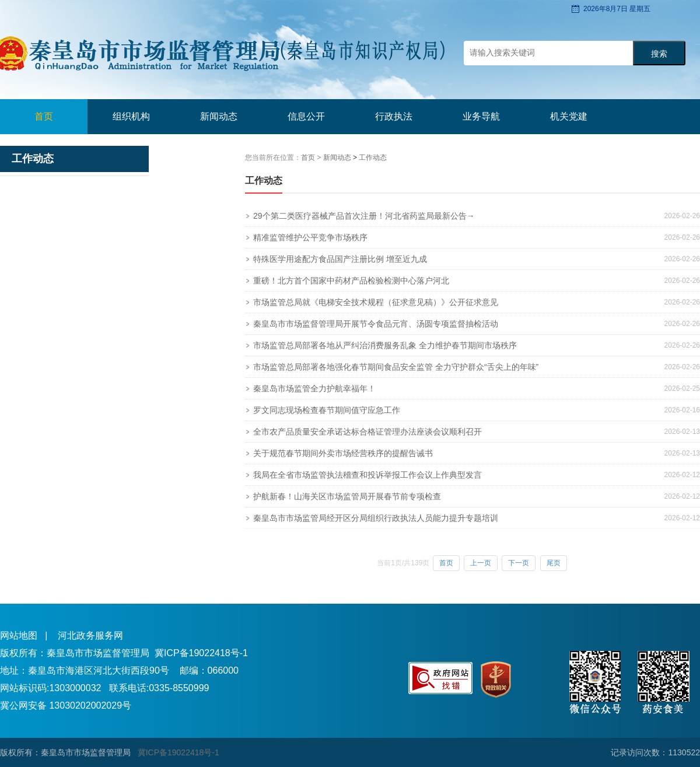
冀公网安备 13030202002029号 (66, 705)
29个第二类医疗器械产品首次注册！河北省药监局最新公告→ (364, 216)
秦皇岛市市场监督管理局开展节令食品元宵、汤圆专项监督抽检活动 (376, 324)
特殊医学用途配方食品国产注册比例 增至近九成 (340, 259)
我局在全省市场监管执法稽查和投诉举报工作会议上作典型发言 (367, 475)
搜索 (659, 54)
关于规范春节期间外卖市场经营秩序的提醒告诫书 (343, 453)
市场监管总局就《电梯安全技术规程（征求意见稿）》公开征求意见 (376, 302)
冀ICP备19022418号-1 (201, 653)
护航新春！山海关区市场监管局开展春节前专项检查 (347, 496)
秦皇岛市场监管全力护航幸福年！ (314, 388)
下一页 (519, 563)
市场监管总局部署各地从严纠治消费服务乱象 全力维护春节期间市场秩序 (385, 345)
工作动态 (373, 157)
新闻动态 (338, 157)
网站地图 (19, 635)
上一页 (481, 563)
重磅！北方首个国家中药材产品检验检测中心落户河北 (351, 281)
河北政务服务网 (90, 635)
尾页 (554, 563)
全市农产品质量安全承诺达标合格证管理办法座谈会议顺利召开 (367, 432)
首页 (44, 116)
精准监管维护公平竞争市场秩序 (310, 237)
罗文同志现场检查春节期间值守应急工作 (327, 410)
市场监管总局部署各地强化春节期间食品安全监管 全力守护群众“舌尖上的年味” (396, 367)
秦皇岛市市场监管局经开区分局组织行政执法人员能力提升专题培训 (376, 518)
